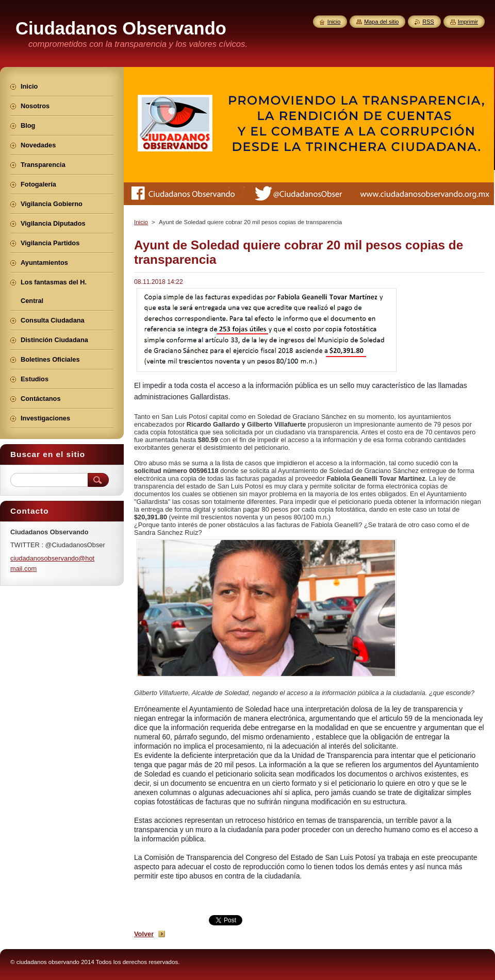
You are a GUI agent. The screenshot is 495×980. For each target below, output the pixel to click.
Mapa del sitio (381, 22)
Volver (144, 934)
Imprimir (468, 22)
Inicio (141, 222)
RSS (428, 22)
